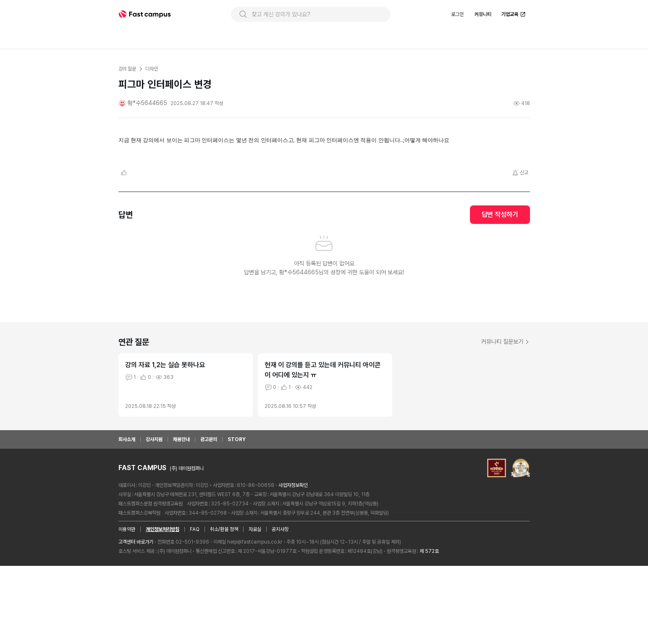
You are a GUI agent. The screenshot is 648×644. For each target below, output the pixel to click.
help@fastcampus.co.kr (255, 620)
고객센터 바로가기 (136, 620)
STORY (237, 518)
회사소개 (127, 518)
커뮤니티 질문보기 (506, 420)
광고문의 (209, 518)
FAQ (195, 607)
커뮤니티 (483, 33)
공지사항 (280, 607)
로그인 (457, 33)
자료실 (255, 607)
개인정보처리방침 (163, 607)
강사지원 (154, 518)
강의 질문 (127, 88)
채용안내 (181, 518)
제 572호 (429, 629)
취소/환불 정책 (224, 607)
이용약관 (127, 607)
